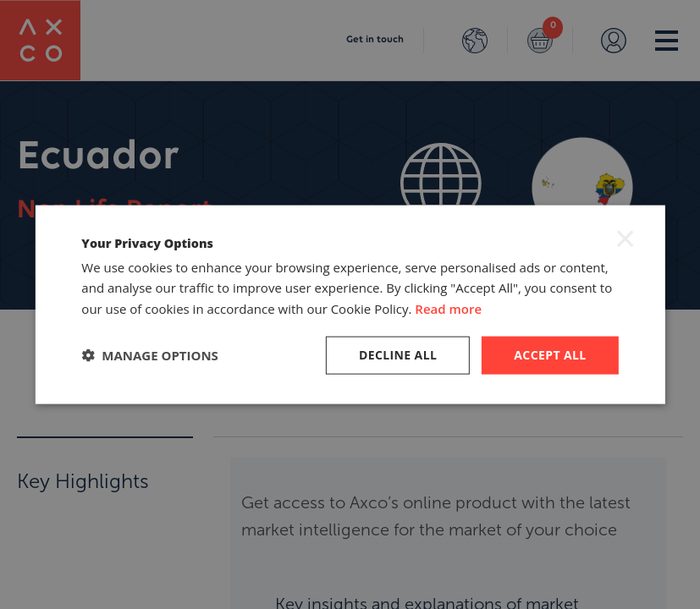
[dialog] (350, 304)
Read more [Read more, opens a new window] (448, 309)
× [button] (626, 238)
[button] (150, 355)
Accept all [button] (550, 355)
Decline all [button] (398, 355)
